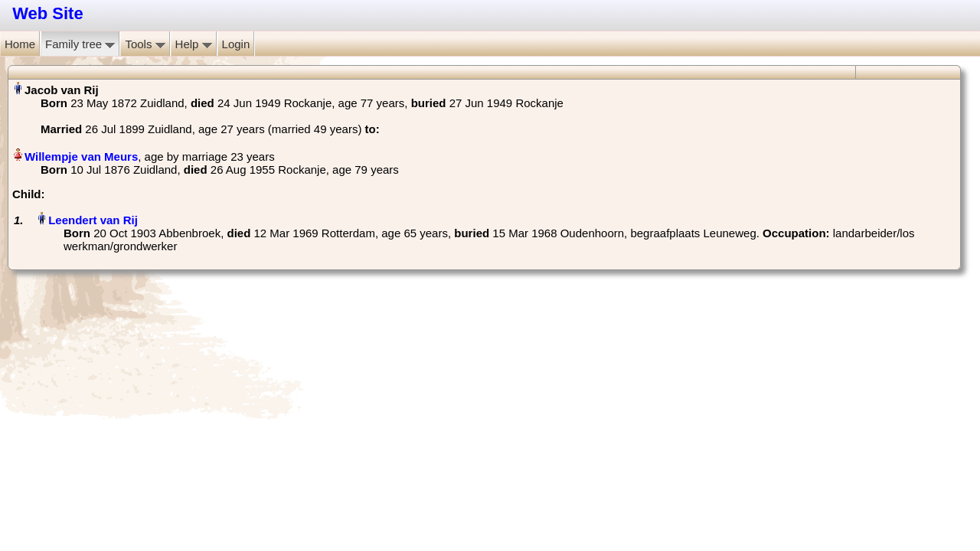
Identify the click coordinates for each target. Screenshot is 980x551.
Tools (145, 44)
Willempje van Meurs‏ (81, 156)
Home (20, 44)
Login (236, 44)
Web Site (48, 13)
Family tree (80, 44)
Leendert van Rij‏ (93, 220)
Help (194, 44)
